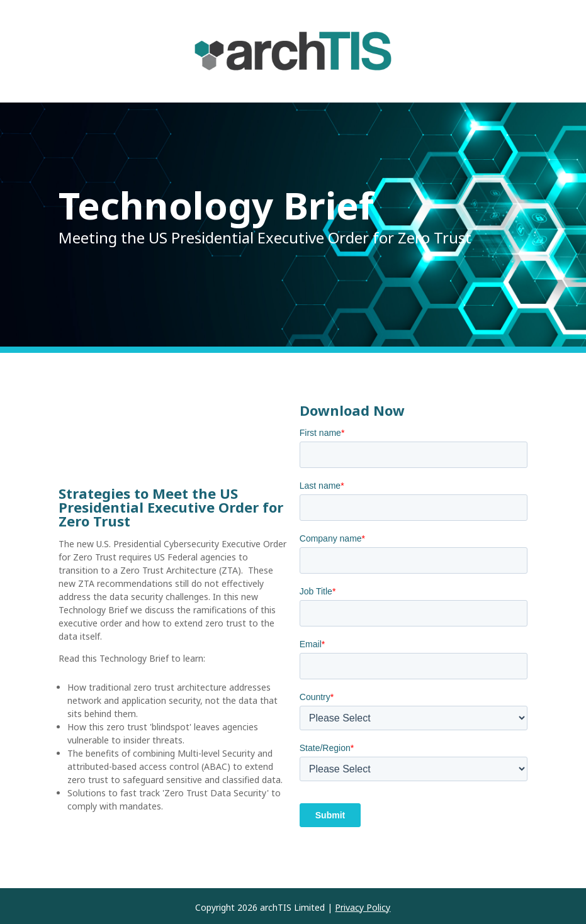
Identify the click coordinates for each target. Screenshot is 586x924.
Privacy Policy (363, 907)
